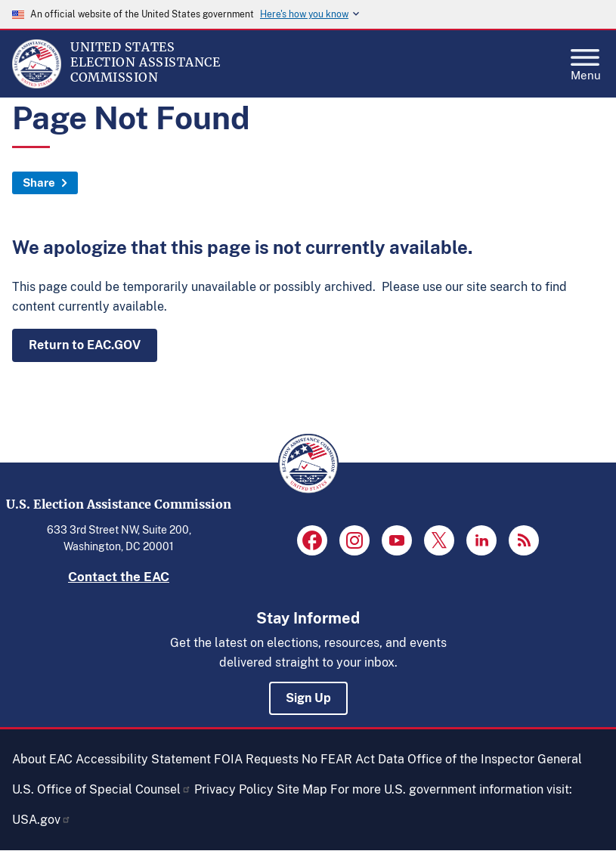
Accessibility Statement (143, 759)
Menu (586, 60)
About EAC (42, 759)
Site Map (302, 789)
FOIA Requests (256, 759)
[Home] (37, 85)
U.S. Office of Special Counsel (102, 789)
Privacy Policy (234, 789)
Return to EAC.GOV (85, 345)
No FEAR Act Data (353, 759)
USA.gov (42, 820)
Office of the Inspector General (495, 759)
